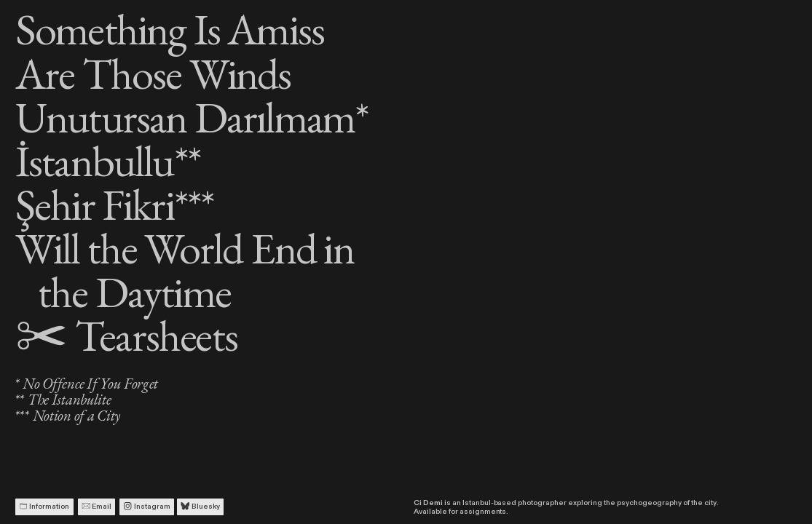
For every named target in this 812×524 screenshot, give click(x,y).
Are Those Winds (153, 73)
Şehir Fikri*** (115, 204)
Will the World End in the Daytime (185, 270)
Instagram (146, 507)
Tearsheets (126, 335)
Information (44, 507)
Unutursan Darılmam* (192, 117)
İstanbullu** (108, 160)
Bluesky (200, 507)
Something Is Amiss (170, 29)
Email (96, 507)
